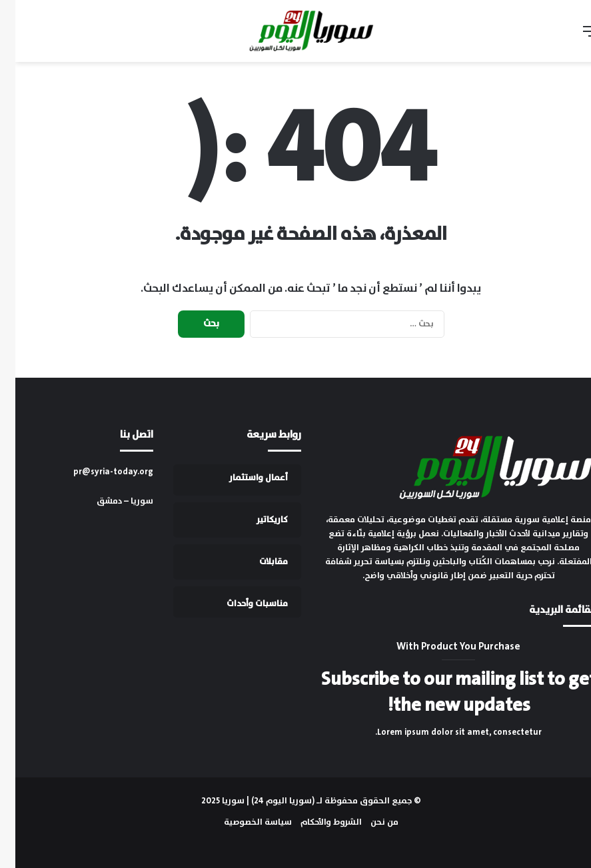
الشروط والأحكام (316, 822)
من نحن (369, 822)
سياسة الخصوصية (243, 822)
